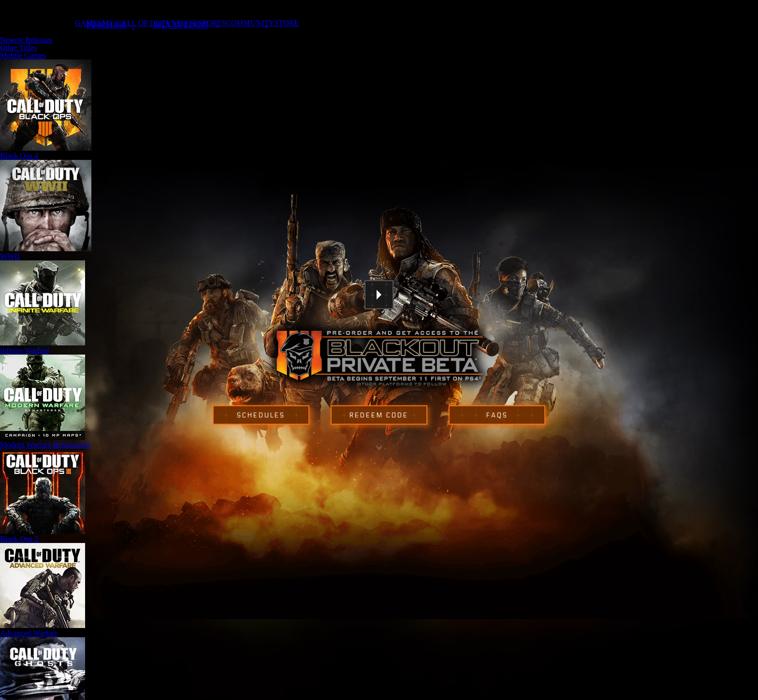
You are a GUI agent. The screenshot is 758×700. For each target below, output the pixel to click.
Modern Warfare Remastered (45, 445)
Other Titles (18, 48)
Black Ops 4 (19, 156)
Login (197, 25)
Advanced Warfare (29, 633)
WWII (10, 256)
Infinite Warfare (25, 350)
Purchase (107, 25)
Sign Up (168, 25)
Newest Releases (26, 40)
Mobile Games (23, 55)
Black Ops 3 (19, 539)
